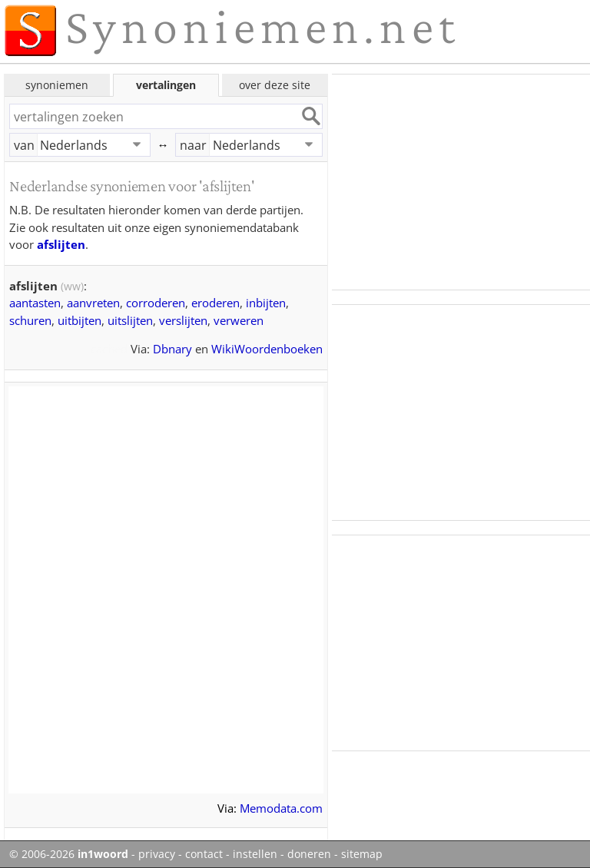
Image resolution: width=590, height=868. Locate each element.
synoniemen (57, 85)
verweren (239, 320)
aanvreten (93, 303)
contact (204, 854)
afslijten (61, 244)
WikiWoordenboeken (267, 349)
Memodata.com (281, 808)
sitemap (362, 854)
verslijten (183, 320)
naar (193, 145)
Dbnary (172, 349)
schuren (30, 320)
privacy (157, 854)
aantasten (35, 303)
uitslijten (130, 320)
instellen (255, 854)
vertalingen (166, 85)
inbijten (266, 303)
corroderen (156, 303)
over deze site (275, 85)
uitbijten (80, 320)
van (24, 145)
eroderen (215, 303)
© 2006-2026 (69, 854)
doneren (309, 854)
